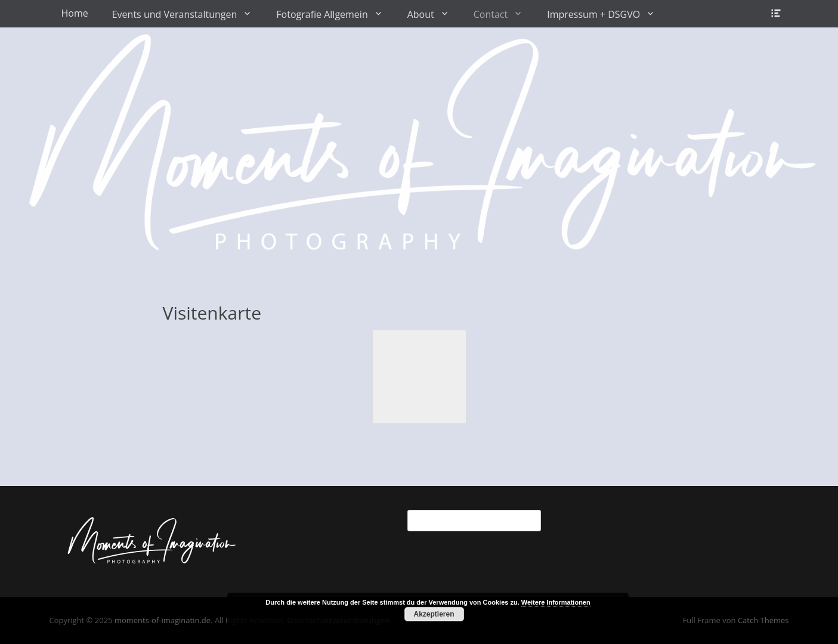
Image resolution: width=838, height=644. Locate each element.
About (421, 14)
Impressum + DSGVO (593, 14)
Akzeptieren (434, 614)
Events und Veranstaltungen (175, 14)
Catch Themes (763, 620)
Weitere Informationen (556, 602)
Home (75, 13)
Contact (491, 14)
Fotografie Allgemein (322, 14)
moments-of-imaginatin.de (163, 620)
